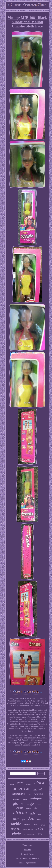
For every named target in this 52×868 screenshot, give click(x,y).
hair (16, 819)
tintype (39, 805)
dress (43, 825)
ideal (35, 824)
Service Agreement (27, 863)
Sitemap (27, 850)
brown (27, 825)
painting (38, 794)
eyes (23, 820)
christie (25, 799)
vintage (27, 803)
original (16, 829)
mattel (38, 789)
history (16, 799)
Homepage (27, 845)
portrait (29, 809)
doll (31, 818)
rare (20, 783)
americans (18, 794)
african (20, 812)
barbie (15, 824)
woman (20, 808)
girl (16, 804)
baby (40, 829)
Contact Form (27, 854)
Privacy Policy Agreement (27, 858)
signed (29, 795)
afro (39, 814)
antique (36, 798)
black (39, 783)
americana (28, 829)
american (22, 788)
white (36, 808)
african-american (29, 834)
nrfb (32, 814)
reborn (29, 784)
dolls (39, 820)
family (12, 784)
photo (16, 833)
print (40, 834)
